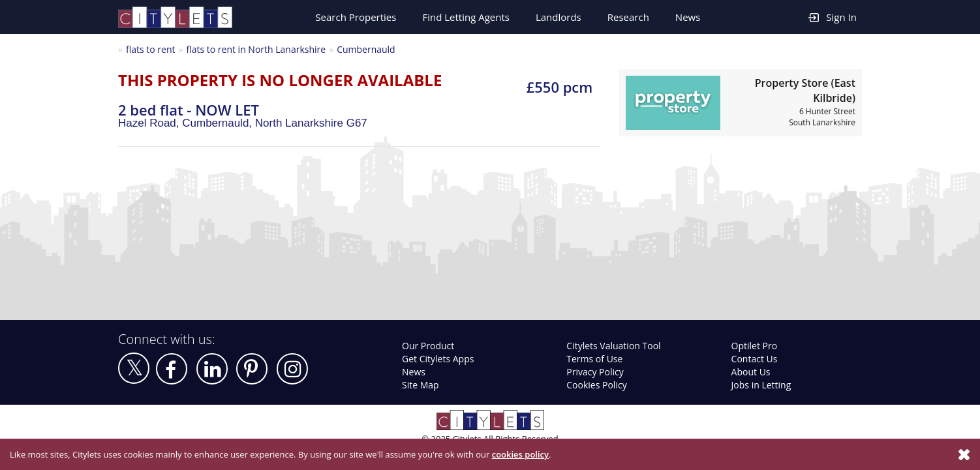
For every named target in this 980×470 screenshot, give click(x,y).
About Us (751, 372)
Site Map (421, 385)
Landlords (559, 17)
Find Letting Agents (466, 17)
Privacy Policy (595, 372)
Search (356, 17)
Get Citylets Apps (438, 359)
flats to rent (151, 49)
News (688, 17)
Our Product (428, 346)
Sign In (833, 17)
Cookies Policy (596, 385)
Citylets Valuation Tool (613, 346)
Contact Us (755, 359)
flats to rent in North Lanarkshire (256, 49)
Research (628, 17)
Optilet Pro (755, 346)
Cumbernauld (366, 49)
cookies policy (520, 454)
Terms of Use (594, 359)
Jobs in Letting (761, 385)
